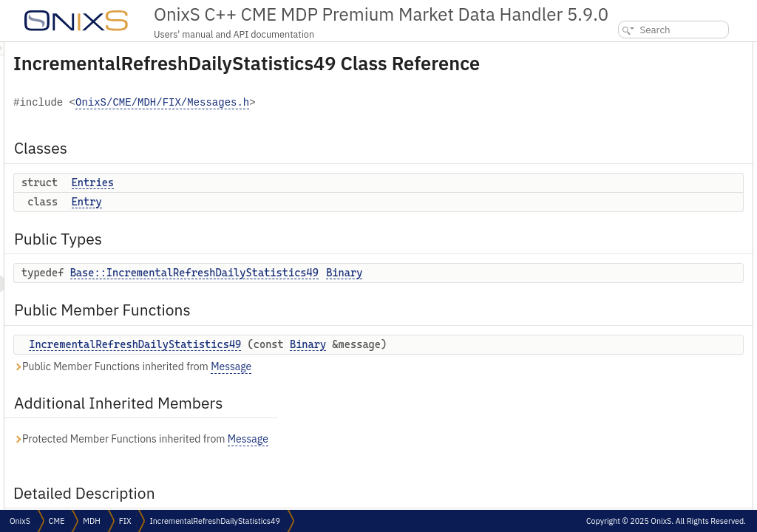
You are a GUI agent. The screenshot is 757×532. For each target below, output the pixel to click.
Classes (608, 50)
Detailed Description (632, 180)
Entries (278, 203)
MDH (91, 521)
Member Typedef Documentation (658, 196)
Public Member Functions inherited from (317, 403)
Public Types (619, 99)
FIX (125, 521)
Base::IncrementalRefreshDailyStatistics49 (379, 293)
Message (416, 403)
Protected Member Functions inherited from (326, 475)
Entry (272, 222)
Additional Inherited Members (655, 164)
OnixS (20, 521)
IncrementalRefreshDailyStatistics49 (320, 365)
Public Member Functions (645, 131)
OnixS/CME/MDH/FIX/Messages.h (347, 124)
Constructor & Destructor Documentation (673, 229)
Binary (529, 293)
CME (57, 521)
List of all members (630, 261)
